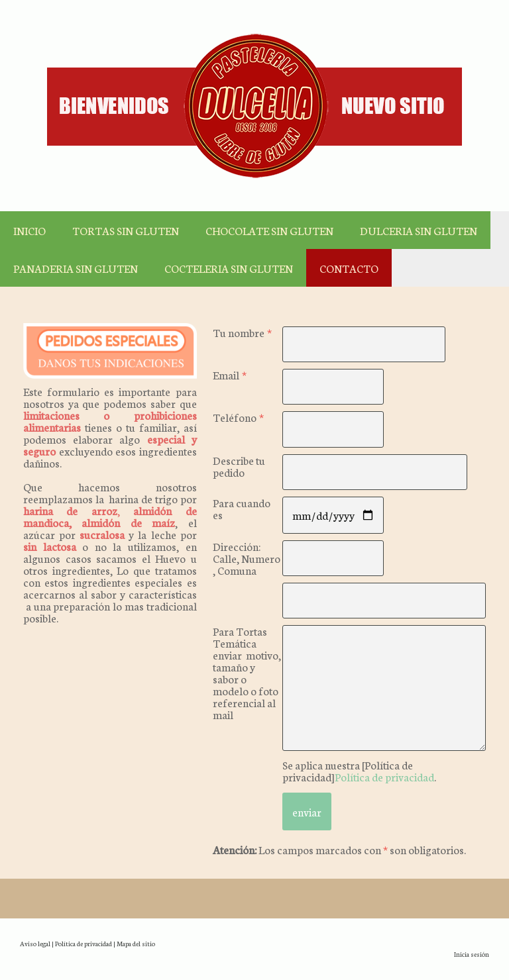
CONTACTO (349, 268)
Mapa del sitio (136, 943)
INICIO (29, 230)
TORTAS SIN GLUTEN (126, 230)
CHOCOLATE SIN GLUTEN (269, 230)
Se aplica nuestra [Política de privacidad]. (359, 770)
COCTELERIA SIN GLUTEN (229, 268)
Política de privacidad (384, 776)
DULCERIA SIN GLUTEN (419, 230)
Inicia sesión (472, 954)
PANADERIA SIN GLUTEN (76, 268)
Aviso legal (35, 943)
